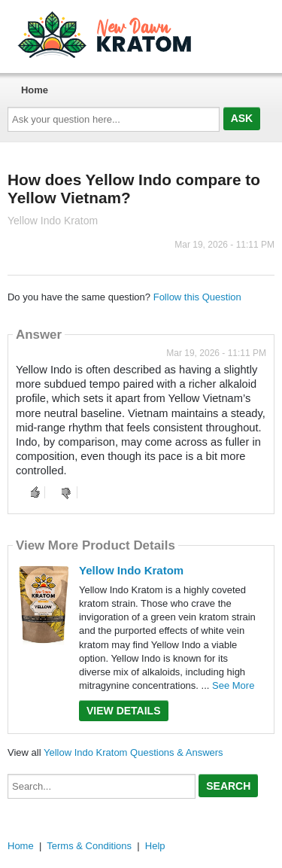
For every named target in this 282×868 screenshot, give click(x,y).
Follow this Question (197, 297)
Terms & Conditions (89, 846)
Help (155, 846)
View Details (124, 711)
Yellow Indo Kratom (131, 570)
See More (233, 685)
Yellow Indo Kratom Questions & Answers (133, 752)
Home (35, 90)
